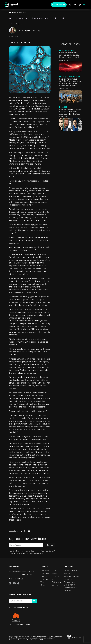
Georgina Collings (31, 30)
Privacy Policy (22, 640)
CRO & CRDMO (70, 585)
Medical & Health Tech (72, 576)
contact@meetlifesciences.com (21, 571)
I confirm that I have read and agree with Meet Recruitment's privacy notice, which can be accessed (32, 552)
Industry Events (66, 76)
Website (74, 637)
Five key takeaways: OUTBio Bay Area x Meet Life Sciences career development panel (70, 82)
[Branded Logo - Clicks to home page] (10, 5)
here (41, 553)
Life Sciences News (67, 50)
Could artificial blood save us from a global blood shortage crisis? (69, 55)
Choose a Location (25, 574)
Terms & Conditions (33, 640)
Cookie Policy (13, 640)
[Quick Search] (59, 5)
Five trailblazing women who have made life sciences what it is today (70, 112)
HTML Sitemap (44, 640)
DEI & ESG (77, 76)
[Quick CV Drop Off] (70, 5)
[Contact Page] (75, 5)
